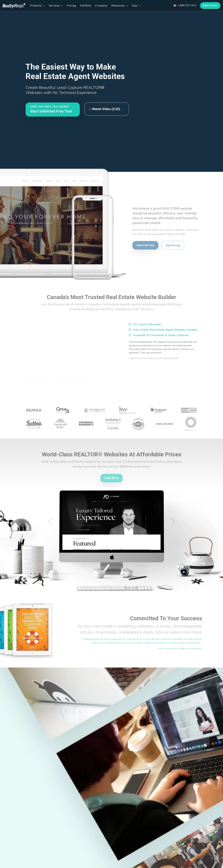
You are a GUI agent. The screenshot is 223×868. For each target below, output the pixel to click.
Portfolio (86, 5)
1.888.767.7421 (185, 5)
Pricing (71, 5)
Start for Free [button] (210, 5)
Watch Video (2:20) (105, 109)
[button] (53, 110)
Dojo (136, 5)
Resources (120, 5)
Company (101, 5)
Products (38, 5)
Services (56, 5)
